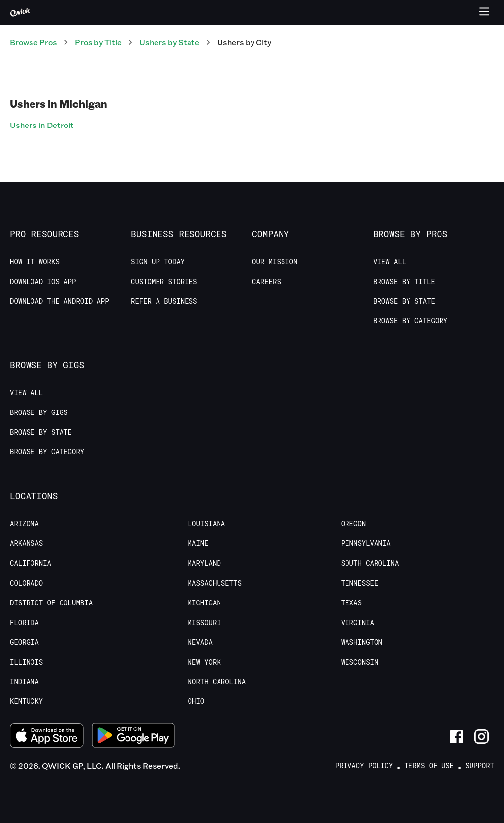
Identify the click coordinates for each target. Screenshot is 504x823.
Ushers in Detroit (42, 125)
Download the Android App (60, 301)
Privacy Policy (364, 766)
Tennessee (360, 583)
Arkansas (26, 543)
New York (205, 662)
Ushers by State (169, 42)
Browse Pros (33, 42)
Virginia (358, 623)
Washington (362, 642)
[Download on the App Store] (47, 737)
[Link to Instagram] (482, 737)
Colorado (26, 583)
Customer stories (164, 282)
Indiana (24, 682)
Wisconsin (360, 662)
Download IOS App (43, 282)
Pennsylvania (366, 543)
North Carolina (217, 682)
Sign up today (158, 262)
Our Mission (275, 262)
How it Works (35, 262)
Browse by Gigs (39, 412)
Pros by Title (98, 42)
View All (390, 262)
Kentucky (26, 701)
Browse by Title (404, 282)
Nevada (200, 642)
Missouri (205, 623)
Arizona (24, 524)
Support (480, 766)
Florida (24, 623)
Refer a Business (164, 301)
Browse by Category (410, 321)
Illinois (26, 662)
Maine (198, 543)
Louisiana (207, 524)
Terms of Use (429, 766)
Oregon (353, 524)
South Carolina (370, 563)
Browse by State (404, 301)
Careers (267, 282)
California (31, 563)
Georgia (24, 642)
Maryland (205, 563)
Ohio (196, 701)
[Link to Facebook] (457, 737)
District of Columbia (51, 603)
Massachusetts (215, 583)
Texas (351, 603)
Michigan (205, 603)
